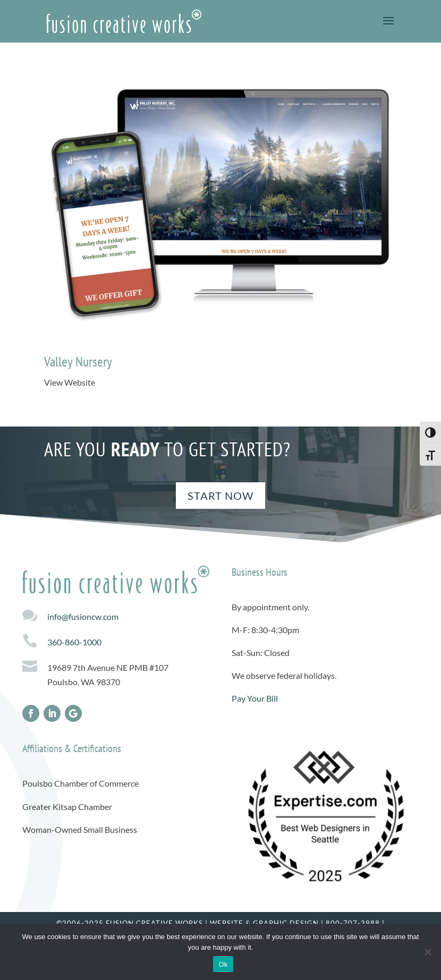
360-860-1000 (74, 642)
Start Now (220, 496)
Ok (223, 964)
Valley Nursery (78, 361)
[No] (428, 952)
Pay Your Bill (255, 698)
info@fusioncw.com (83, 616)
